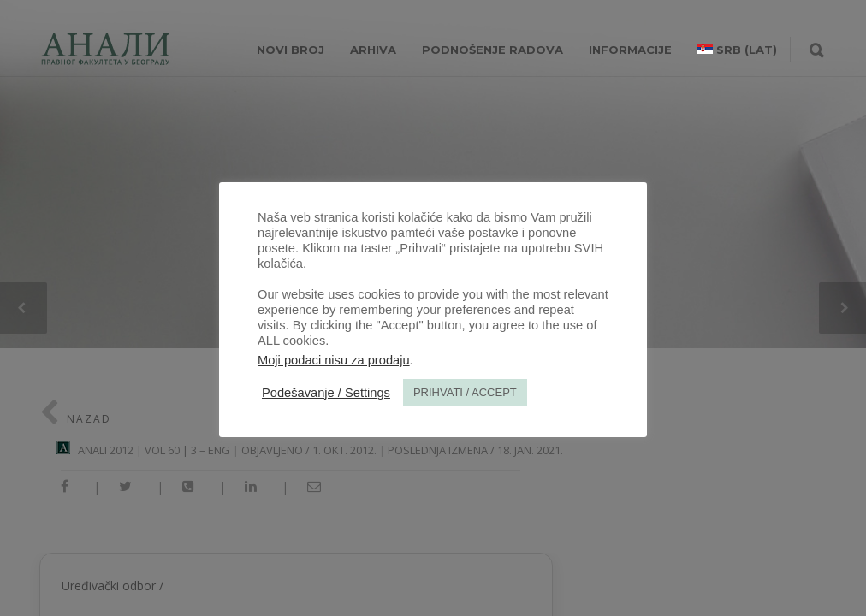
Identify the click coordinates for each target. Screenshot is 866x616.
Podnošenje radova (492, 50)
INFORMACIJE (630, 50)
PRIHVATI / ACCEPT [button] (465, 392)
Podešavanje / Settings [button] (326, 393)
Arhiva (373, 50)
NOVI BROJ (291, 50)
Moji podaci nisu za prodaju (334, 360)
